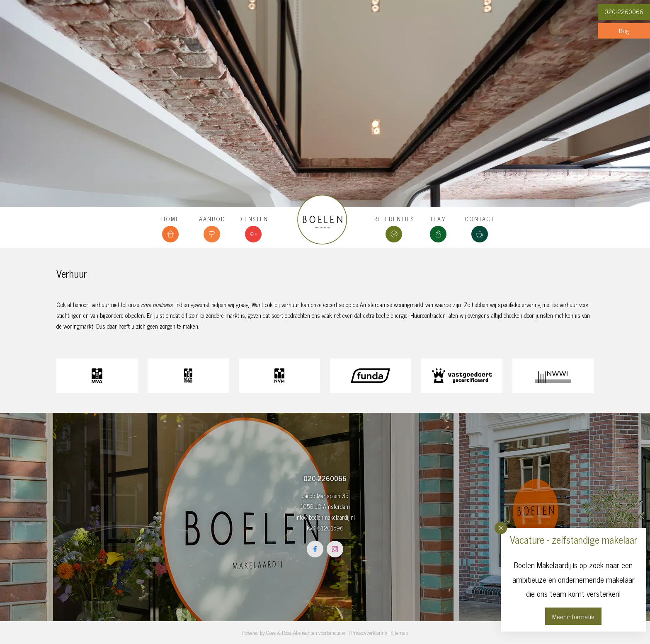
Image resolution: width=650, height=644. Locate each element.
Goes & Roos (279, 633)
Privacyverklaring (369, 633)
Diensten (253, 219)
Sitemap (399, 633)
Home (170, 219)
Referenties (394, 219)
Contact (480, 219)
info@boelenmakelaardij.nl (325, 517)
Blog (624, 31)
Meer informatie (573, 616)
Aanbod (212, 219)
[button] (501, 528)
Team (438, 219)
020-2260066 (624, 12)
